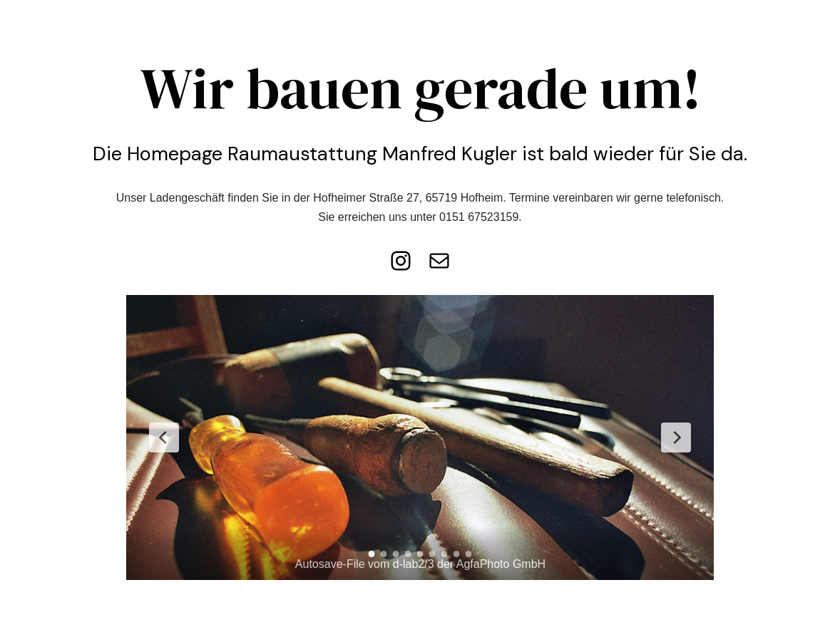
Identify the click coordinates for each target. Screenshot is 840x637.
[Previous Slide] (164, 437)
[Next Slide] (676, 437)
